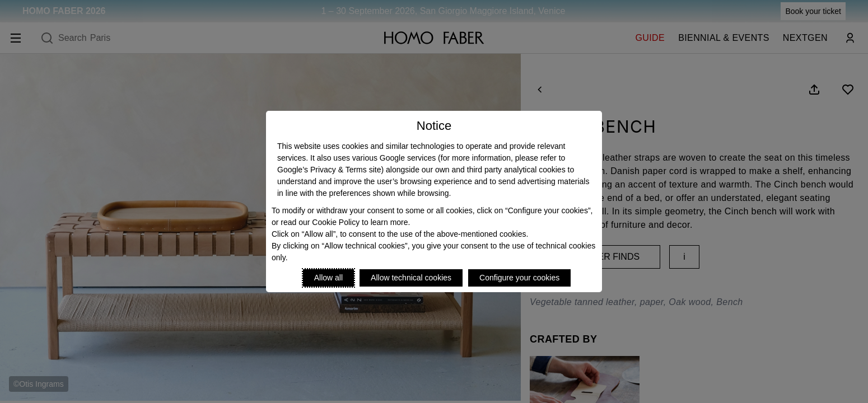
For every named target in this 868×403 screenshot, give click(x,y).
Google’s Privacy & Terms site (329, 170)
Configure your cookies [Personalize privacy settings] (519, 278)
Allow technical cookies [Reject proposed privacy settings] (411, 278)
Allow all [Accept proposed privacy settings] (328, 278)
